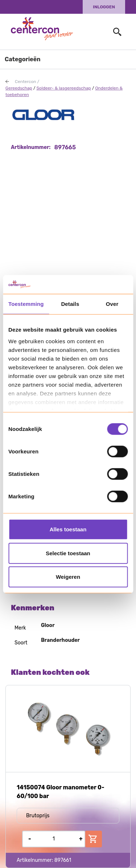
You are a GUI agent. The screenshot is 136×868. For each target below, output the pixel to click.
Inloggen (104, 7)
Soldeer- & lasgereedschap (63, 88)
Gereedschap (19, 88)
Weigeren (68, 577)
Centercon (26, 82)
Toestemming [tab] (26, 304)
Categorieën (23, 59)
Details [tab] (70, 304)
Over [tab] (112, 304)
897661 (63, 860)
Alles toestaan (68, 529)
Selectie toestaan (68, 553)
